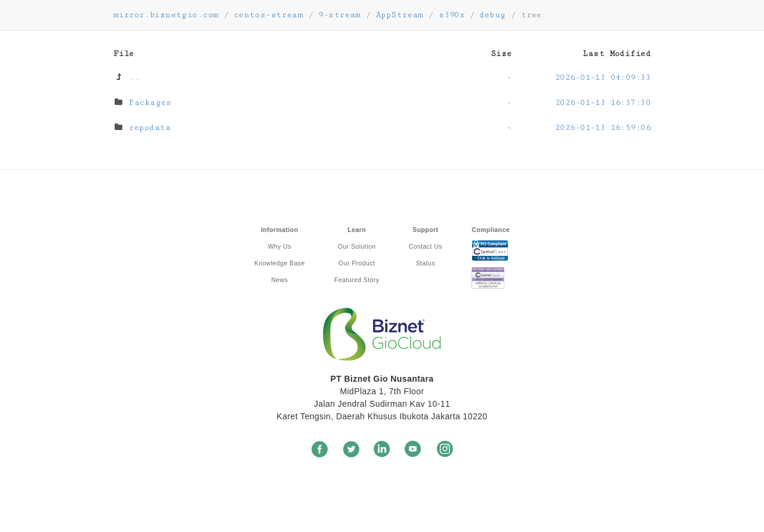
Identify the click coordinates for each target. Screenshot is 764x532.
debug (492, 15)
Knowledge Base (280, 263)
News (279, 280)
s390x (452, 15)
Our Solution (357, 246)
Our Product (357, 263)
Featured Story (357, 280)
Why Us (280, 246)
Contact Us (426, 246)
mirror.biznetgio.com (166, 15)
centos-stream (269, 15)
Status (426, 263)
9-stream (339, 15)
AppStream (400, 15)
